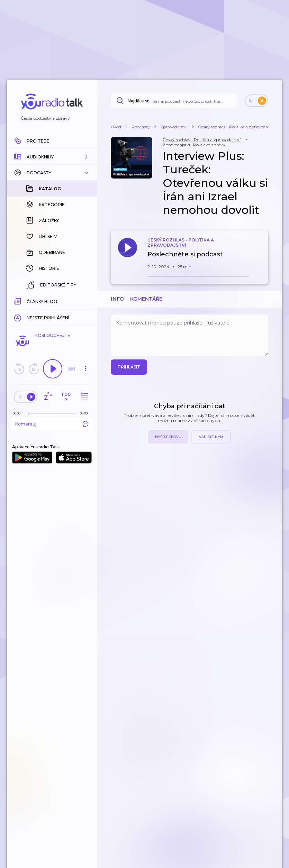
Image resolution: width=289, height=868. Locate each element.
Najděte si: (138, 101)
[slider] (28, 414)
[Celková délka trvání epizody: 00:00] (85, 413)
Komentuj (52, 424)
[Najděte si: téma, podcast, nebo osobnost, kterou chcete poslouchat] (174, 101)
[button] (52, 157)
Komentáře (146, 299)
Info (117, 299)
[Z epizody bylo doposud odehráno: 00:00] (18, 413)
